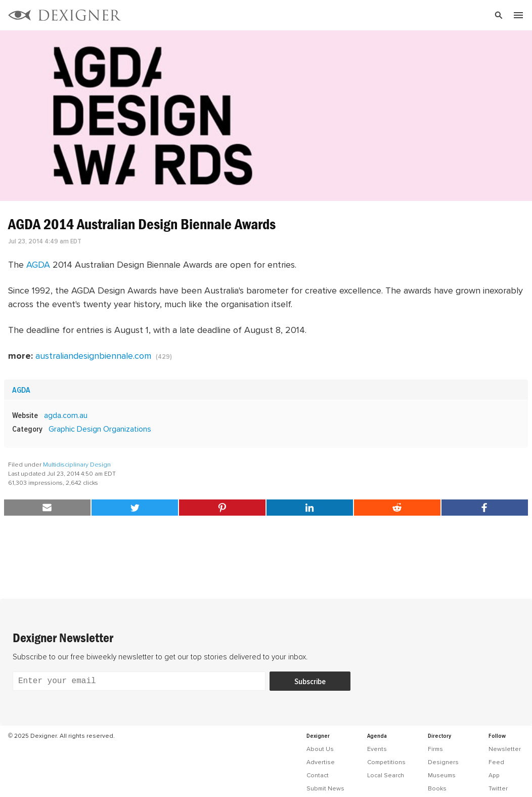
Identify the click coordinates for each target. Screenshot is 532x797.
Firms (435, 749)
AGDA (38, 264)
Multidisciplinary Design (77, 465)
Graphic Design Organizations (100, 429)
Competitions (386, 762)
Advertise (321, 762)
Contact (318, 775)
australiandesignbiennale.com (93, 355)
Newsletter (505, 749)
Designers (443, 762)
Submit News (325, 788)
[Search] (340, 15)
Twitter (498, 788)
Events (377, 749)
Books (437, 788)
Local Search (386, 775)
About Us (320, 749)
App (494, 775)
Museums (442, 775)
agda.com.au (66, 415)
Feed (496, 762)
